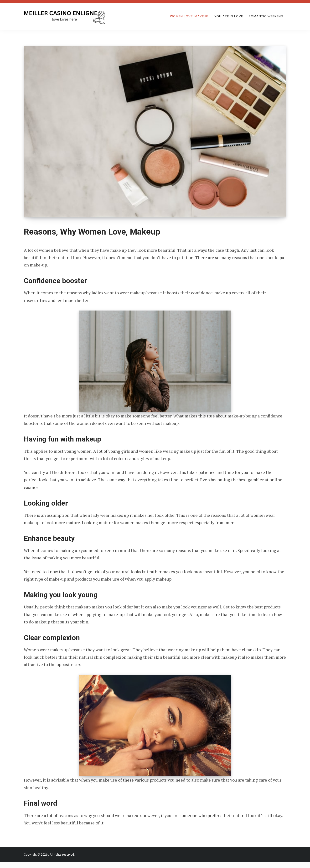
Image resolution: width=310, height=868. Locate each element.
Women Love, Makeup (189, 16)
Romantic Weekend (266, 16)
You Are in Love (229, 16)
